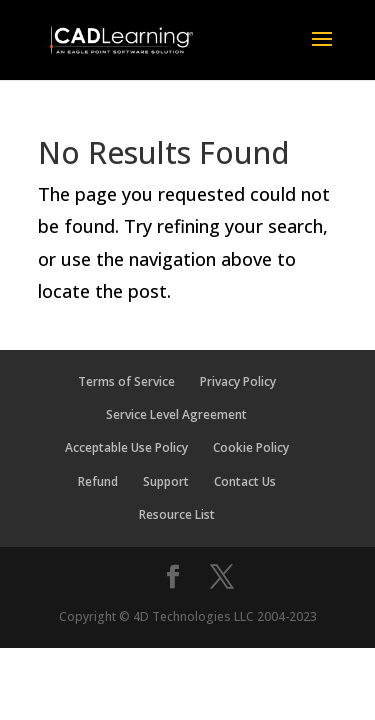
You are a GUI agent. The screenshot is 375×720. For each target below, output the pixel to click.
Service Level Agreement (176, 414)
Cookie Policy (251, 447)
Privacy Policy (238, 381)
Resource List (177, 514)
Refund (98, 481)
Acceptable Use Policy (126, 447)
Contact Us (245, 481)
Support (166, 481)
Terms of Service (126, 381)
